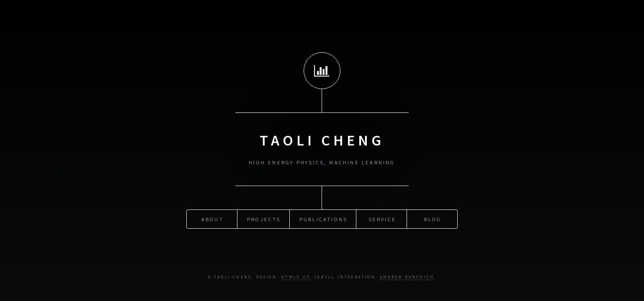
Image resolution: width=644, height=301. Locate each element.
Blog (433, 219)
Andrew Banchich (407, 277)
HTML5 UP (295, 277)
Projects (264, 219)
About (213, 219)
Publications (323, 219)
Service (382, 219)
